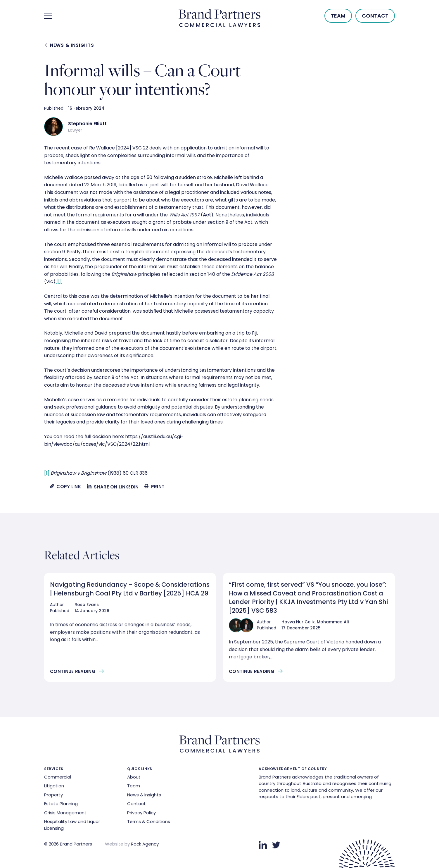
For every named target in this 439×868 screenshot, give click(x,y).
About (134, 778)
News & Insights (70, 45)
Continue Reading (73, 673)
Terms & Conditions (149, 823)
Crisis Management (65, 814)
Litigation (54, 787)
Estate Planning (61, 805)
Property (53, 796)
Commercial (58, 778)
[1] (59, 281)
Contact (375, 16)
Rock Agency (145, 846)
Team (338, 16)
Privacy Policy (141, 814)
